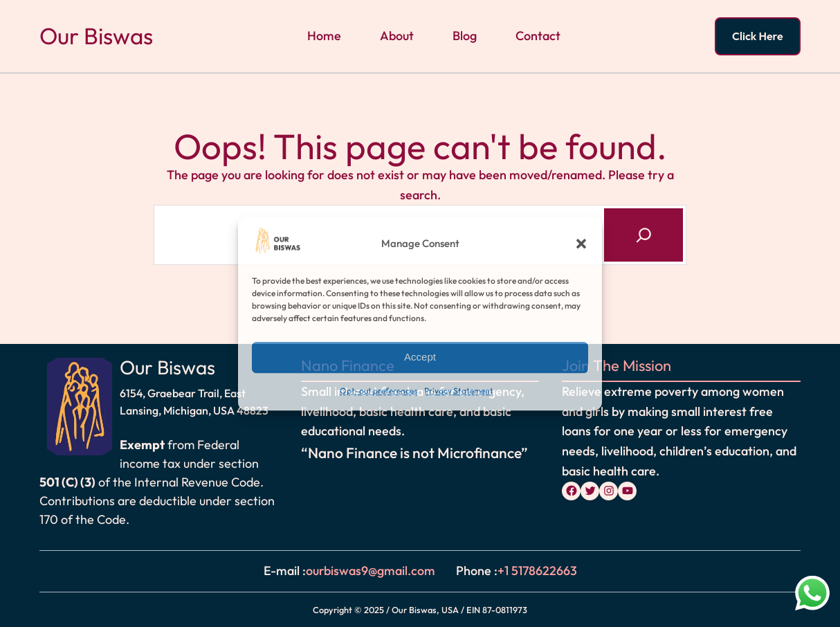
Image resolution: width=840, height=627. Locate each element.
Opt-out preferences (378, 391)
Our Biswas (96, 36)
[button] (581, 244)
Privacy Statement (459, 391)
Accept (420, 357)
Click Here (758, 36)
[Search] (643, 235)
